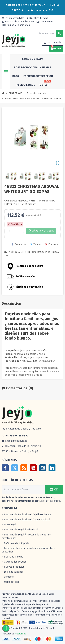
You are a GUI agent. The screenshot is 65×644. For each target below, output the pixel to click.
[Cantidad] (15, 231)
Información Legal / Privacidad (21, 530)
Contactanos (45, 22)
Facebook (5, 468)
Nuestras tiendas (37, 18)
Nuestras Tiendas (14, 557)
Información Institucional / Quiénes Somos (28, 515)
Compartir (19, 244)
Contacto (9, 577)
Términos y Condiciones (16, 25)
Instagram (43, 468)
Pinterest (52, 244)
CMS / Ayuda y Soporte (17, 543)
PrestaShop (20, 634)
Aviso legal (10, 525)
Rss (24, 468)
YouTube (33, 468)
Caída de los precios (15, 562)
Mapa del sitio (12, 582)
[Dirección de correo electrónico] (23, 490)
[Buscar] (50, 33)
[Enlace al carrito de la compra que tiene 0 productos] (56, 49)
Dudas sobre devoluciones (18, 22)
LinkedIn (52, 468)
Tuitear (36, 244)
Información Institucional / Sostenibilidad (27, 520)
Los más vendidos (13, 18)
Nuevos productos (14, 567)
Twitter (15, 468)
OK (54, 490)
